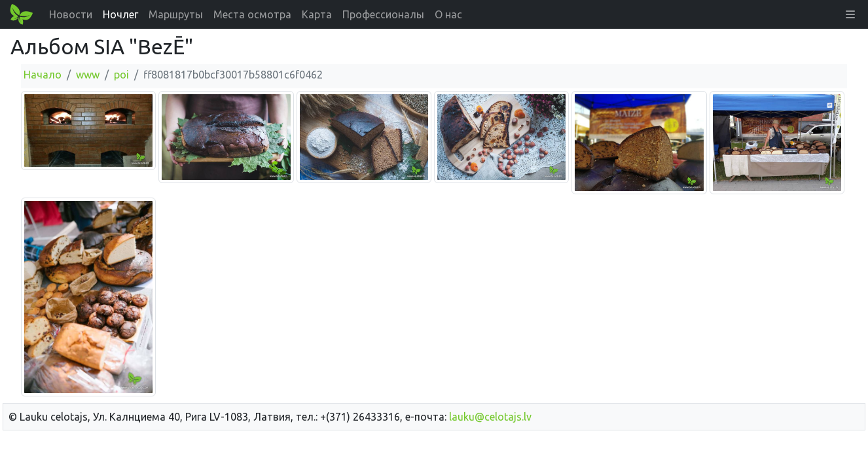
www (88, 75)
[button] (850, 14)
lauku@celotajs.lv (490, 417)
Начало (43, 75)
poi (121, 75)
